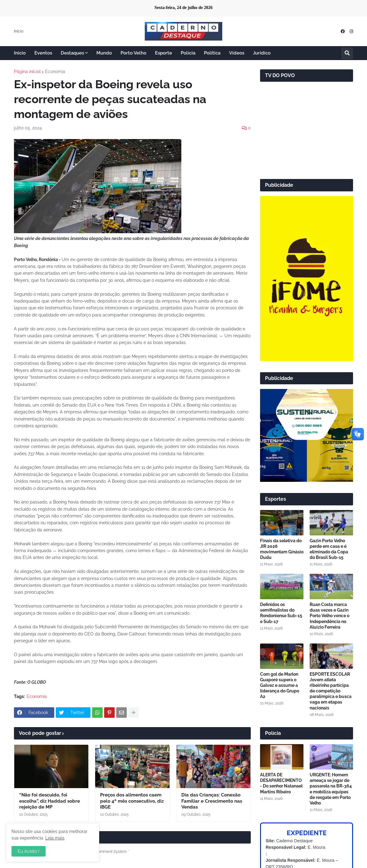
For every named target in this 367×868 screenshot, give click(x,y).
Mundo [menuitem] (104, 53)
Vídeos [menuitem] (237, 53)
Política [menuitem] (212, 53)
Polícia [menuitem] (188, 53)
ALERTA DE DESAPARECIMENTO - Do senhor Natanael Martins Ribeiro (281, 783)
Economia (55, 72)
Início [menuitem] (20, 53)
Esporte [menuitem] (164, 53)
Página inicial (27, 72)
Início (19, 31)
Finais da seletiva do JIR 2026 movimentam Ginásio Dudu (282, 549)
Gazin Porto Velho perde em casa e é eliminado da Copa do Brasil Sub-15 (329, 549)
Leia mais (55, 838)
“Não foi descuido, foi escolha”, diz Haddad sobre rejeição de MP (50, 801)
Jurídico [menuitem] (262, 53)
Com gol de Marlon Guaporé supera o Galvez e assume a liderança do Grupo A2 (280, 685)
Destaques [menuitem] (72, 53)
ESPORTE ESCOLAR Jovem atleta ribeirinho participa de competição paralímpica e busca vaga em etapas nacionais (331, 691)
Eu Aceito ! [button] (29, 851)
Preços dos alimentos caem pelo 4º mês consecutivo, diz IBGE (132, 801)
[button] (347, 53)
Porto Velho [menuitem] (133, 53)
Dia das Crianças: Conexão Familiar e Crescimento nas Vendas (212, 801)
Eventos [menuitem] (43, 53)
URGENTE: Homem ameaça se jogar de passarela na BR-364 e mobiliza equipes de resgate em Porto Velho (331, 789)
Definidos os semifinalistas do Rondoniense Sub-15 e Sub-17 (281, 613)
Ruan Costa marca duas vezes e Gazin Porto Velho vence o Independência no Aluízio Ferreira (329, 616)
